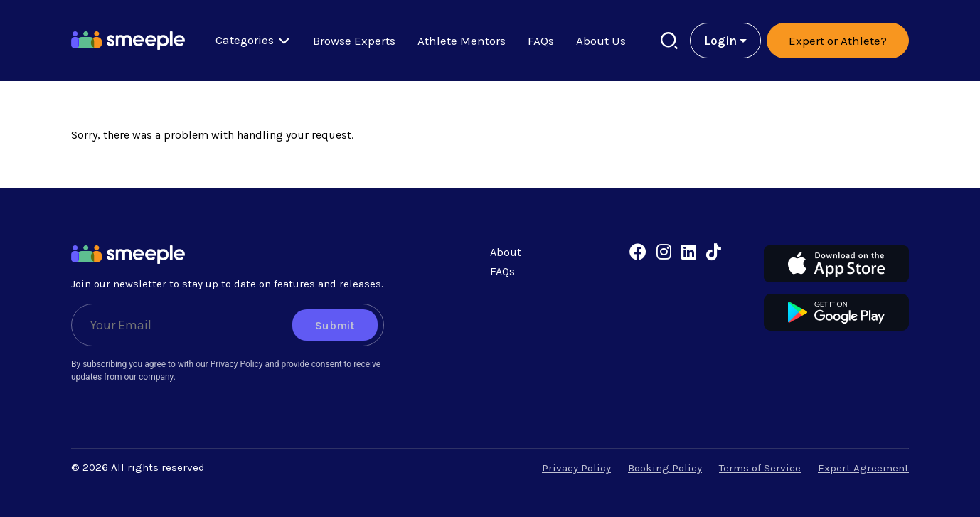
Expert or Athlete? (838, 41)
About (506, 252)
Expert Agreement (863, 468)
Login (720, 41)
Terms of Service (760, 468)
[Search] (670, 41)
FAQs (541, 41)
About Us (601, 41)
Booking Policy (665, 468)
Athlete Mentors (462, 41)
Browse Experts (354, 41)
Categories (253, 41)
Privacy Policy (576, 468)
